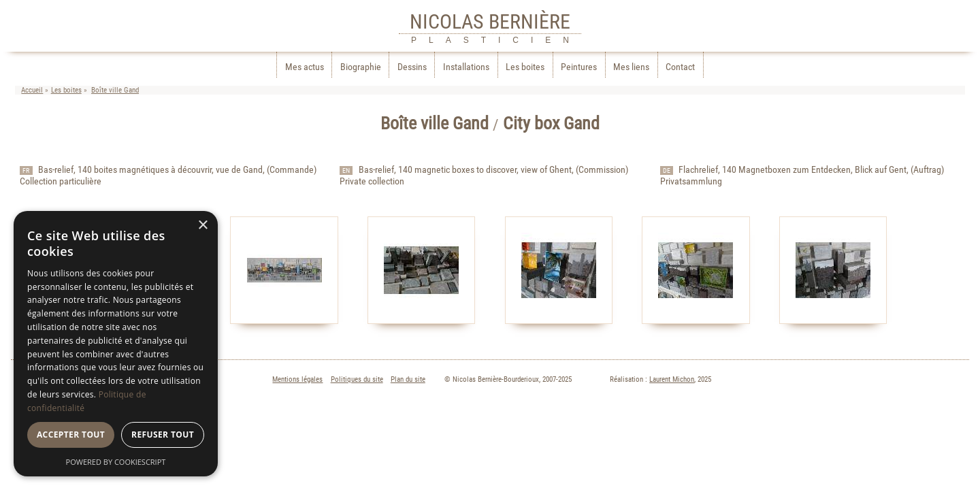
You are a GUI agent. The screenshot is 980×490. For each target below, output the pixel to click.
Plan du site (408, 381)
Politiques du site (357, 381)
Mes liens (631, 67)
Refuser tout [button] (163, 435)
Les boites (525, 67)
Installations (466, 67)
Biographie (361, 67)
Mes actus (305, 67)
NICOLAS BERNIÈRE (490, 21)
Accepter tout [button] (71, 435)
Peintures (579, 67)
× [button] (202, 226)
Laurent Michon (672, 381)
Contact (680, 67)
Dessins (412, 67)
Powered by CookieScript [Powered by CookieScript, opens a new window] (116, 462)
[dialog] (116, 344)
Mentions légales (297, 381)
